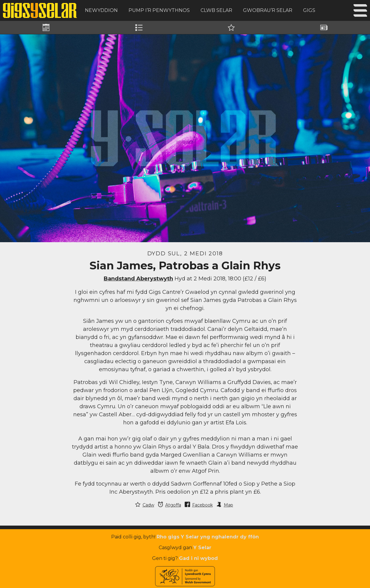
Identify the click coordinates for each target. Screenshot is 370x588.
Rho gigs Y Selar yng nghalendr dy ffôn (208, 537)
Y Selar (202, 548)
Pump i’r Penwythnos (159, 10)
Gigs (309, 10)
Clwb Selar (216, 10)
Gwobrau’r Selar (268, 10)
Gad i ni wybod (198, 558)
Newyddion (101, 10)
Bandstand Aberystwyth (138, 279)
